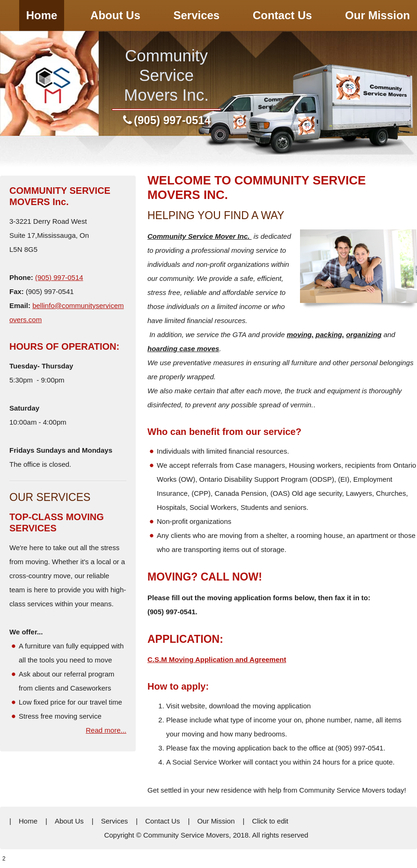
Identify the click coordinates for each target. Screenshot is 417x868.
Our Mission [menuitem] (216, 821)
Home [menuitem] (28, 821)
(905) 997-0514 (172, 120)
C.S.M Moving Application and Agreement (217, 659)
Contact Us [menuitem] (162, 821)
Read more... (106, 730)
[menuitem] (42, 15)
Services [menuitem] (115, 821)
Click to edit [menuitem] (270, 821)
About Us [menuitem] (69, 821)
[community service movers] (49, 83)
